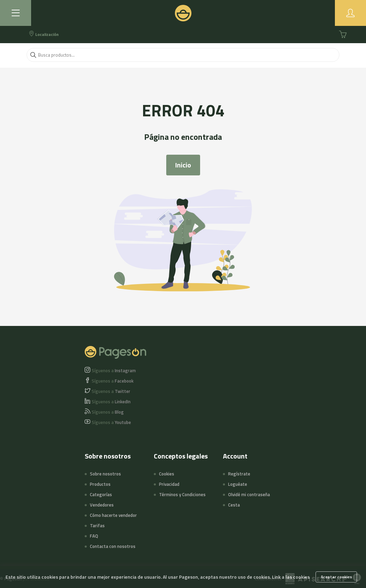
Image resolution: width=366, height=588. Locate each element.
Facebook (112, 381)
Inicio (183, 165)
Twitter (111, 391)
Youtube (111, 422)
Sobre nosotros (105, 474)
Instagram (114, 370)
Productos (100, 484)
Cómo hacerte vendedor (113, 515)
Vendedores (102, 505)
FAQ (94, 536)
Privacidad (169, 484)
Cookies (167, 474)
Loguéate (238, 484)
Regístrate (239, 474)
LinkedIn (111, 402)
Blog (108, 412)
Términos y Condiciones (182, 494)
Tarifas (97, 526)
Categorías (101, 494)
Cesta (234, 505)
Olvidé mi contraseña (249, 494)
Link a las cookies (291, 577)
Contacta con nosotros (113, 546)
